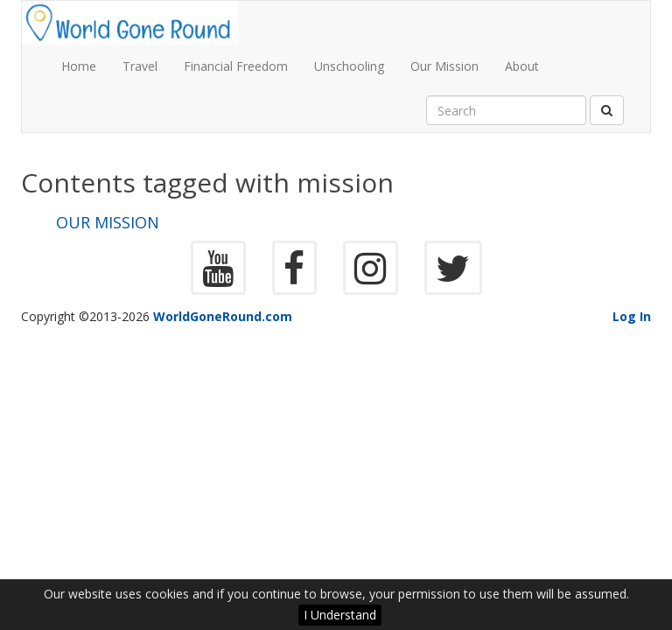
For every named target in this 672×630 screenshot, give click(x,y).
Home (79, 66)
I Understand (340, 615)
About (522, 66)
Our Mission (444, 66)
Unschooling (349, 66)
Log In (632, 316)
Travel (140, 66)
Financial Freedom (236, 66)
